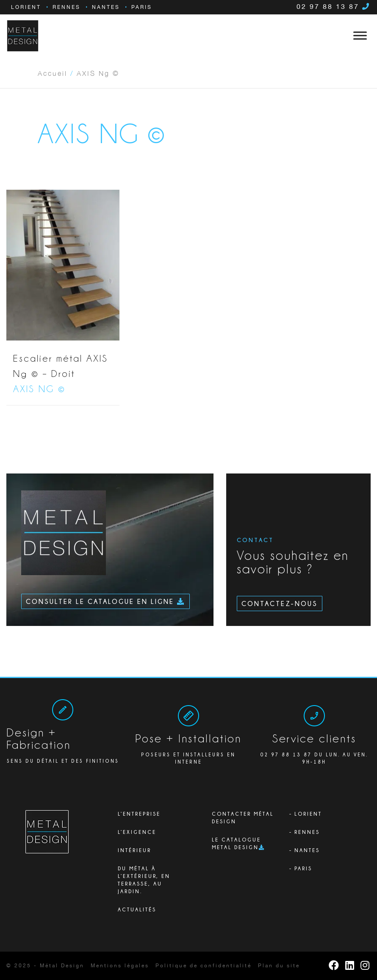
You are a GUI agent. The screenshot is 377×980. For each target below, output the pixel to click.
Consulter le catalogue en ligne (105, 601)
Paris (142, 7)
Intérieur (134, 850)
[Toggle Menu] (360, 36)
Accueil (53, 73)
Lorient (26, 7)
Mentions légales (120, 966)
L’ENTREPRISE (139, 814)
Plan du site (279, 966)
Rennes (67, 7)
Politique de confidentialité (204, 966)
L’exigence (137, 832)
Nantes (106, 7)
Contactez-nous (280, 604)
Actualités (137, 909)
